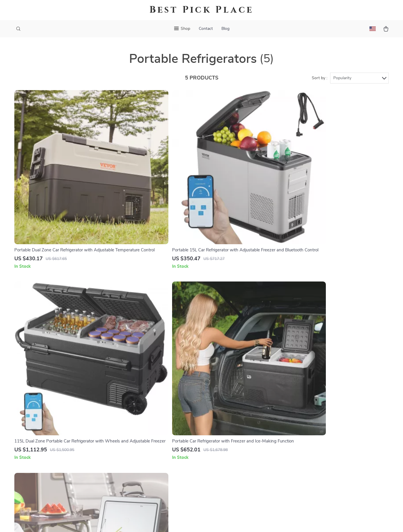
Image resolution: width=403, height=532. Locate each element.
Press (150, 422)
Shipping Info (230, 393)
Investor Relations (163, 450)
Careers (152, 412)
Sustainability (158, 469)
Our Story (155, 384)
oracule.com (300, 384)
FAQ (221, 403)
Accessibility (196, 521)
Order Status (230, 431)
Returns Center (232, 412)
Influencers (156, 431)
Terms (165, 521)
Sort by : (320, 78)
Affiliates (154, 441)
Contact (206, 29)
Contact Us (228, 384)
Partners (153, 460)
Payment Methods (235, 422)
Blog (225, 29)
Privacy (177, 521)
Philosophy (156, 479)
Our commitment (305, 423)
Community (156, 488)
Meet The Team (160, 403)
